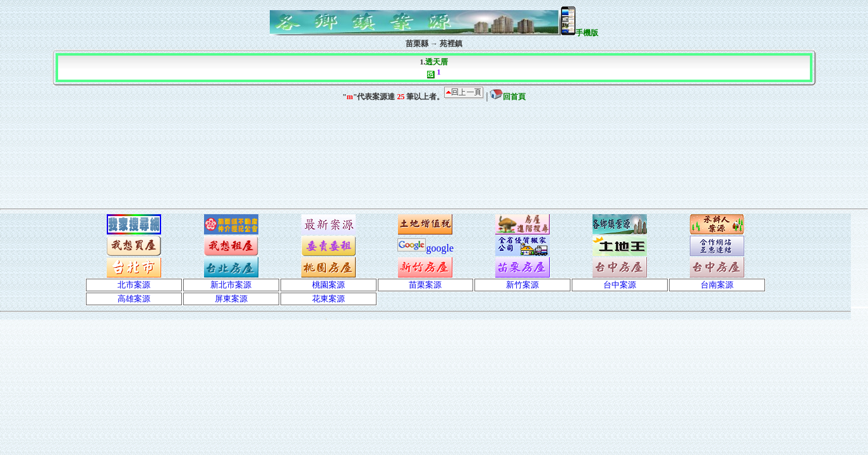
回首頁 (508, 97)
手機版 (580, 33)
